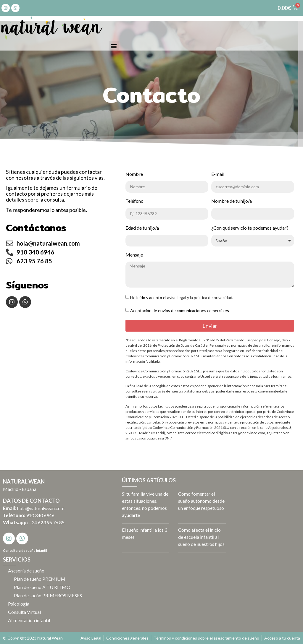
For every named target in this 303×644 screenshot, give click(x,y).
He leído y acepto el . (182, 297)
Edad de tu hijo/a (142, 228)
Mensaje (134, 255)
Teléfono (134, 201)
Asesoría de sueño (27, 571)
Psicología (20, 604)
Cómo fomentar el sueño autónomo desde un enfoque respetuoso (201, 501)
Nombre (134, 174)
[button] (114, 46)
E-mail (218, 174)
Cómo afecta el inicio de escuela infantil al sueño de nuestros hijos (201, 537)
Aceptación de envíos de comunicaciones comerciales (180, 310)
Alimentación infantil (30, 620)
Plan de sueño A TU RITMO (43, 587)
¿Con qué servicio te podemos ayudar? (250, 228)
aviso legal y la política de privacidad (200, 297)
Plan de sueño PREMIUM (41, 579)
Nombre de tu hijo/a (232, 201)
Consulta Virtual (25, 612)
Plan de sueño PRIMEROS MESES (49, 595)
